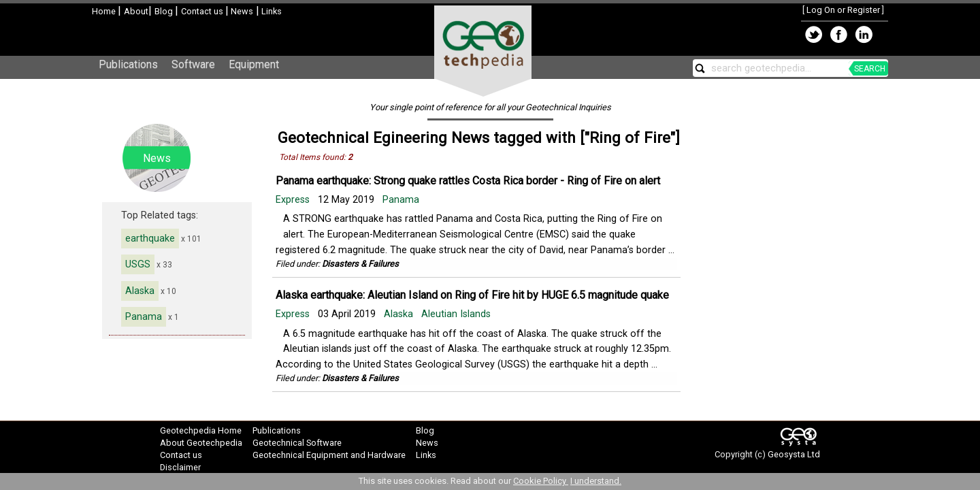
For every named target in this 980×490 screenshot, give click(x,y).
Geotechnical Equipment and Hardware (329, 455)
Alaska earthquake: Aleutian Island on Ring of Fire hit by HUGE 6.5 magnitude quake (472, 295)
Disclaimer (180, 467)
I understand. (596, 481)
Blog (165, 11)
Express (294, 200)
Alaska (140, 291)
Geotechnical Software (297, 443)
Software (193, 64)
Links (271, 11)
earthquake (150, 239)
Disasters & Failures (360, 264)
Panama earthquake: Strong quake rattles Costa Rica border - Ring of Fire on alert (468, 181)
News (241, 11)
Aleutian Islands (456, 314)
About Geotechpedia (201, 443)
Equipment (254, 64)
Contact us (203, 11)
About (136, 11)
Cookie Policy (541, 481)
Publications (128, 64)
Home (105, 11)
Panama (144, 317)
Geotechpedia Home (201, 430)
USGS (138, 264)
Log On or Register (843, 10)
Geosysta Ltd (794, 454)
